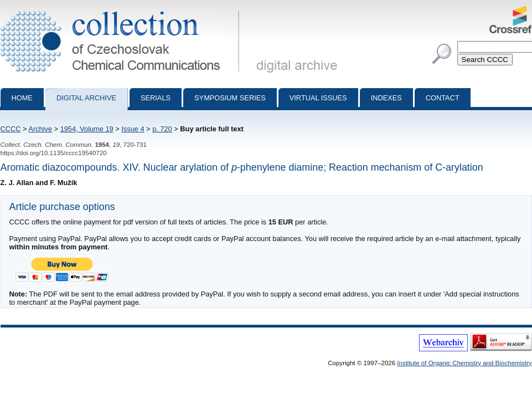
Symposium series (230, 98)
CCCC (11, 129)
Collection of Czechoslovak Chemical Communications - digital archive (122, 10)
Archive (40, 129)
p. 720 (162, 129)
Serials (156, 98)
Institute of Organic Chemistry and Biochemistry (464, 363)
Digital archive (86, 98)
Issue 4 (133, 129)
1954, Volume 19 (87, 129)
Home (22, 98)
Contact (443, 98)
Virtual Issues (318, 98)
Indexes (386, 98)
